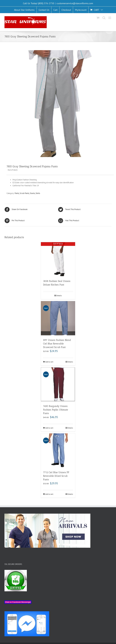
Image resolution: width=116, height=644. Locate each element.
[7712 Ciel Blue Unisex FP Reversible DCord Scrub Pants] (58, 451)
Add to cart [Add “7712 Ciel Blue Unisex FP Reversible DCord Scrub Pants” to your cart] (49, 494)
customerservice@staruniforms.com (75, 3)
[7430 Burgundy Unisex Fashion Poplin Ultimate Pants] (58, 384)
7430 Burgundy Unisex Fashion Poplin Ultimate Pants (56, 410)
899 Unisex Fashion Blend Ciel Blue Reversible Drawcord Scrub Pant (57, 344)
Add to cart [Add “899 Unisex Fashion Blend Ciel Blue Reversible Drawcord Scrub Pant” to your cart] (49, 362)
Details (59, 296)
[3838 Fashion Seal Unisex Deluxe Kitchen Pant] (58, 259)
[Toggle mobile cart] (98, 18)
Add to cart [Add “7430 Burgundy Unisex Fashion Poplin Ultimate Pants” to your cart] (49, 428)
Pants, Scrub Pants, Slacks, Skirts (27, 193)
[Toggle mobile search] (104, 18)
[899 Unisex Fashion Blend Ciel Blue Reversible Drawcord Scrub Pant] (58, 318)
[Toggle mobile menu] (110, 18)
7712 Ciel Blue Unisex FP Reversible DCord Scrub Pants (56, 476)
